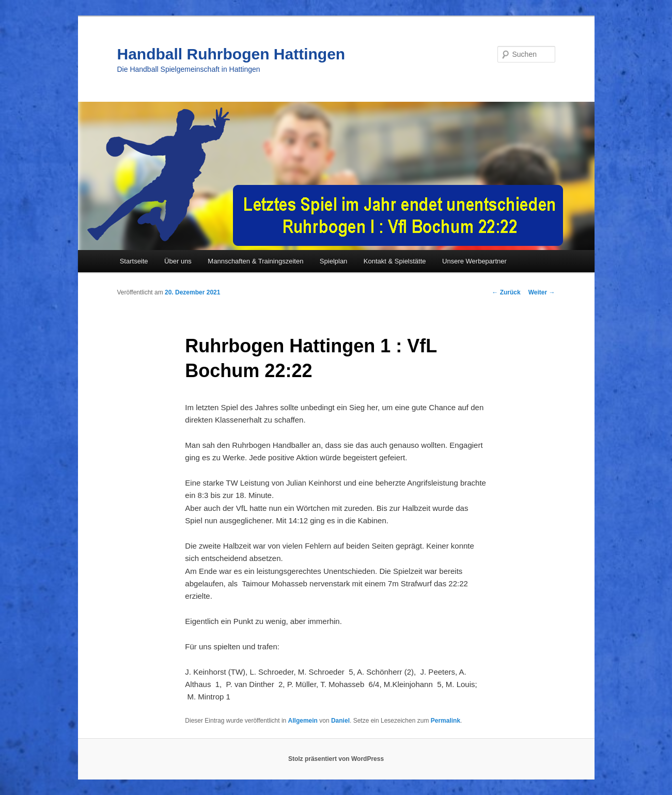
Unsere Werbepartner (474, 261)
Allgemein (303, 721)
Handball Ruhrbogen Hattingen (231, 54)
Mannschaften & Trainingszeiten (255, 261)
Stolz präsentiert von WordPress (336, 759)
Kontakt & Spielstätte (395, 261)
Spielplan (334, 261)
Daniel (340, 721)
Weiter (542, 292)
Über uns (178, 261)
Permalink (446, 721)
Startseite (134, 261)
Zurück (506, 292)
